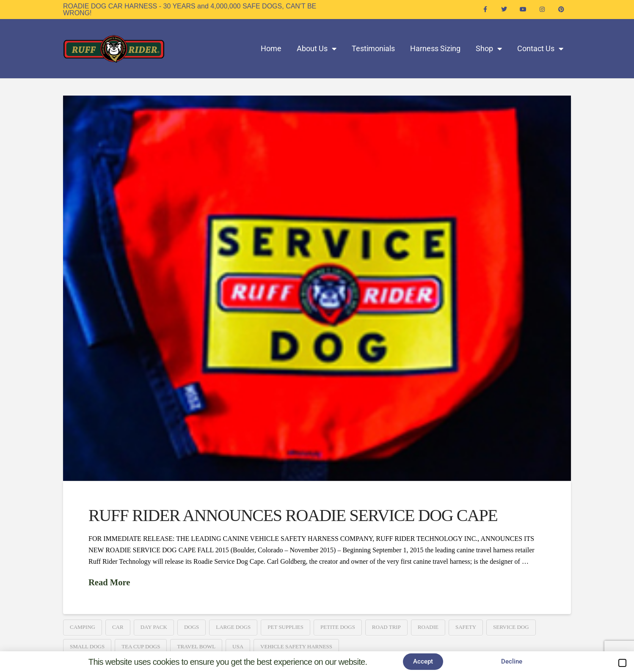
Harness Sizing (435, 48)
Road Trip (386, 627)
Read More (109, 582)
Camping (83, 627)
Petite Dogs (338, 627)
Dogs (192, 627)
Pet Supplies (285, 627)
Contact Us (540, 49)
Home (271, 48)
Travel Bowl (196, 646)
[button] (622, 663)
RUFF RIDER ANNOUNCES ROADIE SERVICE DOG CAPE (293, 515)
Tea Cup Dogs (141, 646)
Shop (489, 49)
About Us (317, 49)
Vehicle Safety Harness (296, 646)
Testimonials (373, 48)
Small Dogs (87, 646)
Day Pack (154, 627)
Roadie (428, 627)
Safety (466, 627)
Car (118, 627)
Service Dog (511, 627)
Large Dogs (233, 627)
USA (238, 646)
